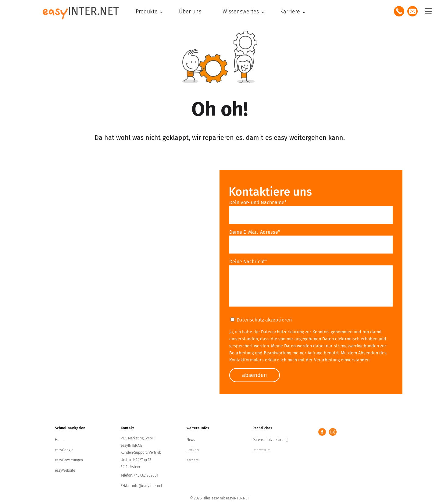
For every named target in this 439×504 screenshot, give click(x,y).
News (191, 440)
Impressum (261, 450)
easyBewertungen (69, 460)
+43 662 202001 (146, 475)
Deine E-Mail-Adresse (255, 232)
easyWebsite (65, 470)
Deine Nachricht (248, 262)
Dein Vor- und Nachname (258, 202)
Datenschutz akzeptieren (261, 320)
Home (60, 440)
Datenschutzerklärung (282, 332)
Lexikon (193, 450)
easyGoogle (64, 450)
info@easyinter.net (147, 486)
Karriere (193, 460)
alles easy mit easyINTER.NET (226, 498)
